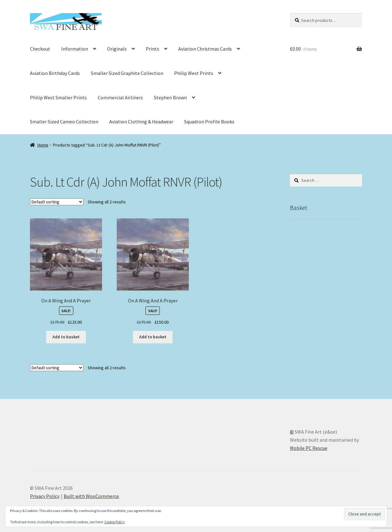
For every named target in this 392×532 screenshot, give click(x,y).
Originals (117, 49)
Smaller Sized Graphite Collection (127, 73)
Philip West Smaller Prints (58, 97)
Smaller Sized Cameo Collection (64, 122)
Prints (152, 49)
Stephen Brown (170, 97)
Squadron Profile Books (209, 122)
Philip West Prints (194, 73)
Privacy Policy (45, 496)
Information (75, 49)
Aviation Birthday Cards (55, 73)
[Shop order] (57, 202)
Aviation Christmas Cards (205, 49)
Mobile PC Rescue (309, 448)
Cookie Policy (115, 522)
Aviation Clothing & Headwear (141, 122)
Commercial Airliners (120, 97)
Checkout (40, 49)
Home (43, 145)
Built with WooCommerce (91, 496)
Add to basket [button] (66, 337)
